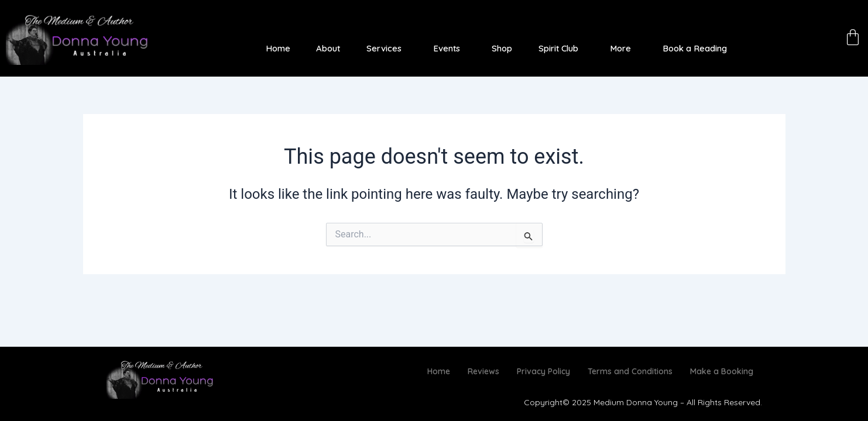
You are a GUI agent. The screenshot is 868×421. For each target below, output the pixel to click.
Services (383, 48)
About (328, 48)
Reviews (483, 371)
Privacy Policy (543, 371)
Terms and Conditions (630, 371)
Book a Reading (695, 48)
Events (445, 48)
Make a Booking (722, 371)
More (620, 48)
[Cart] (853, 37)
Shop (501, 48)
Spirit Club (557, 48)
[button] (386, 48)
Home (277, 48)
